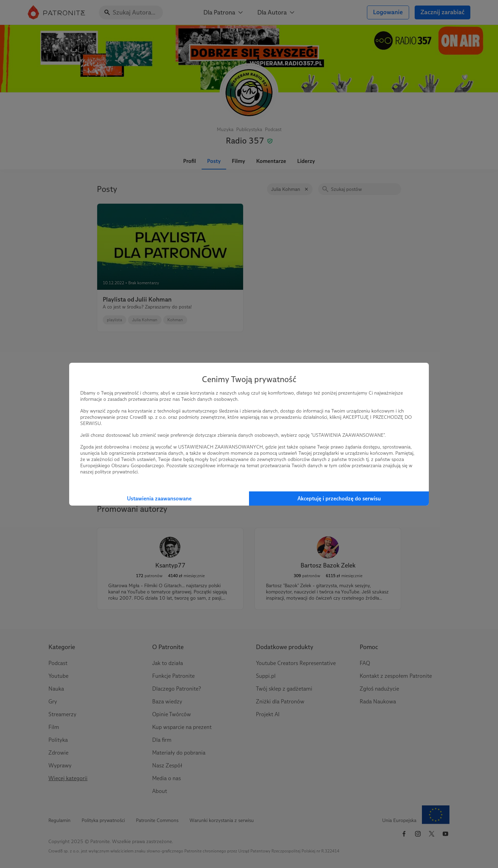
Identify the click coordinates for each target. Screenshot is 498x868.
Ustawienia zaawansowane (159, 498)
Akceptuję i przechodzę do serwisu (339, 498)
